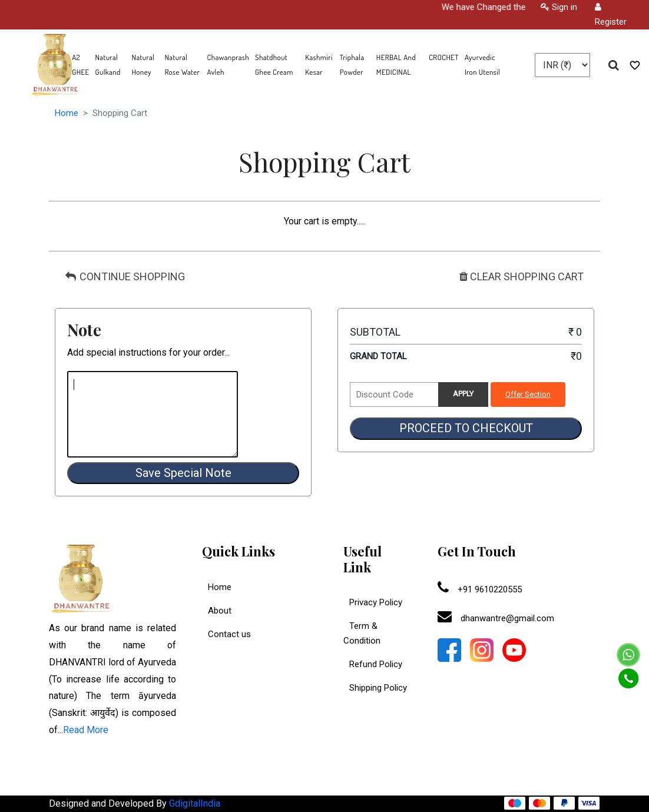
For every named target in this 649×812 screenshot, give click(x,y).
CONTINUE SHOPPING (125, 276)
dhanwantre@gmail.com (496, 618)
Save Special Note (183, 473)
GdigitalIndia (195, 803)
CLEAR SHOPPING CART (521, 276)
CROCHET (444, 57)
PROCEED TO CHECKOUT (466, 428)
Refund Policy (373, 664)
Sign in (559, 7)
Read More (86, 730)
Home (67, 113)
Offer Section (528, 394)
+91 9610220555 (480, 589)
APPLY (463, 394)
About (220, 611)
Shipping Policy (375, 688)
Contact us (229, 634)
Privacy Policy (373, 602)
